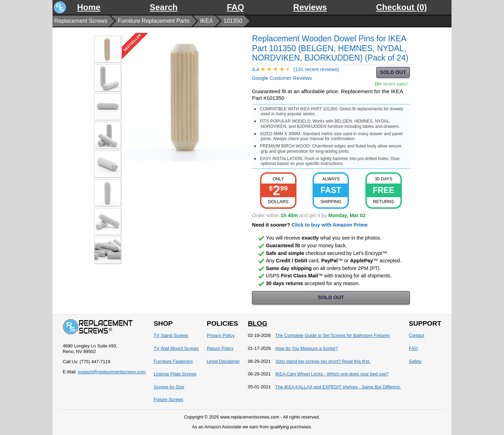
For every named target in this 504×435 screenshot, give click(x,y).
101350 (233, 21)
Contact (416, 335)
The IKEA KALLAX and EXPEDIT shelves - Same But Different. (338, 387)
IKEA (206, 21)
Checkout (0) (401, 7)
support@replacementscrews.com (112, 372)
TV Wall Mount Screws (176, 348)
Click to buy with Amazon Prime (330, 225)
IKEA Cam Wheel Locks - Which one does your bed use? (332, 374)
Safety (415, 361)
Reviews (310, 7)
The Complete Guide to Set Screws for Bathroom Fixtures (332, 335)
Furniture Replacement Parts (154, 21)
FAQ (235, 7)
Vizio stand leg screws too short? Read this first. (323, 361)
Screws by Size (169, 387)
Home (89, 7)
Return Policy (220, 348)
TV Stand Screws (171, 335)
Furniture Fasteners (173, 361)
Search (163, 7)
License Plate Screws (175, 374)
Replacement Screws (81, 21)
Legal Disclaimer (223, 361)
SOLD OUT (393, 72)
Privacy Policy (221, 335)
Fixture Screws (169, 399)
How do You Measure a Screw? (306, 348)
